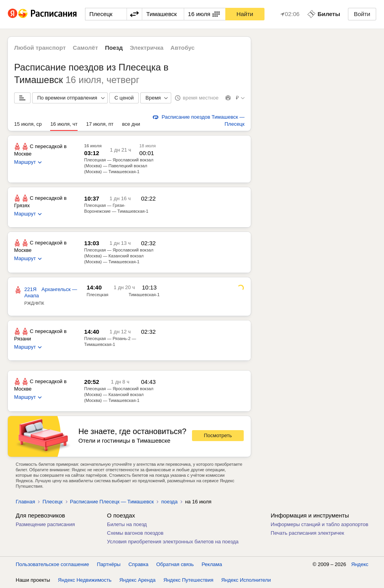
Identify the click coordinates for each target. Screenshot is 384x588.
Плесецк (52, 502)
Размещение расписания (45, 524)
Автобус (183, 48)
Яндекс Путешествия (188, 580)
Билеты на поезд (127, 524)
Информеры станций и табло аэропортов (320, 524)
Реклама (212, 564)
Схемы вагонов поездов (135, 533)
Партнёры (109, 564)
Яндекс (360, 564)
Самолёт (85, 48)
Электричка (147, 48)
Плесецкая (98, 295)
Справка (139, 564)
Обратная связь (175, 564)
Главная (25, 502)
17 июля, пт (100, 124)
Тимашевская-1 (144, 295)
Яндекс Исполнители (246, 580)
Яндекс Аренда (138, 580)
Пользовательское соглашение (52, 564)
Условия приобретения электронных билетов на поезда (173, 542)
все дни (131, 124)
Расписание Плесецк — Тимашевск (112, 502)
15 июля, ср (28, 124)
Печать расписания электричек (307, 533)
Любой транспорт (40, 48)
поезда (169, 502)
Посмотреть (218, 435)
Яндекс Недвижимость (85, 580)
